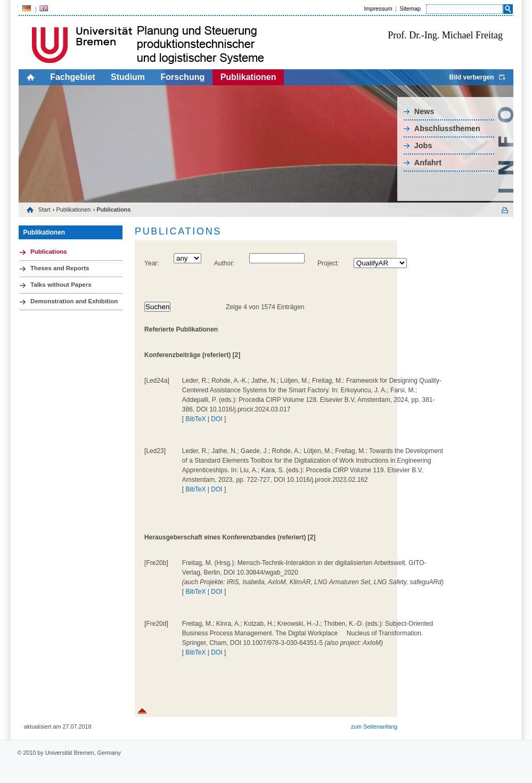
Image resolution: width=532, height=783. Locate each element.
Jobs (423, 146)
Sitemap (410, 9)
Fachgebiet (72, 77)
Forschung (183, 77)
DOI (216, 419)
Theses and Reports (60, 268)
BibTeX (195, 419)
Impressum (378, 9)
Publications (49, 252)
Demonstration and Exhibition (74, 301)
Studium (128, 77)
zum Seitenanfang (374, 727)
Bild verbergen (471, 77)
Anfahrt (428, 163)
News (424, 111)
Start (44, 209)
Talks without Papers (61, 285)
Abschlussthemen (447, 128)
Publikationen (248, 77)
